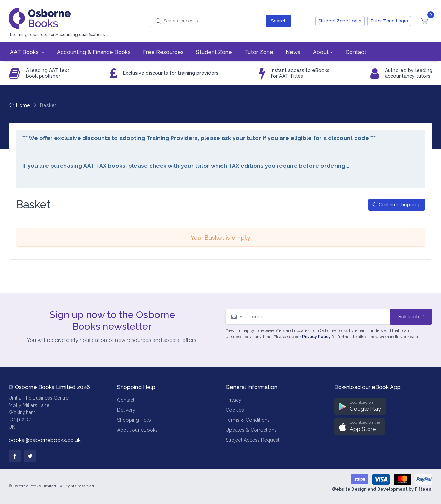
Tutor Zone (259, 52)
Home (19, 105)
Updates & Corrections (251, 430)
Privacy (234, 400)
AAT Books (25, 52)
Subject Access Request (253, 440)
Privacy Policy (316, 337)
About (321, 52)
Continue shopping (395, 205)
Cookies (235, 410)
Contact (356, 52)
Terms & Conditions (248, 420)
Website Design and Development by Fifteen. (382, 489)
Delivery (126, 410)
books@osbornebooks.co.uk (45, 440)
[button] (360, 407)
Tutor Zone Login (389, 21)
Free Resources (163, 52)
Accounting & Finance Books (94, 52)
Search (279, 21)
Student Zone (214, 52)
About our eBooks (137, 430)
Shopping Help (134, 420)
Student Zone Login (340, 21)
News (293, 52)
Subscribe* (411, 317)
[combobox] (208, 21)
